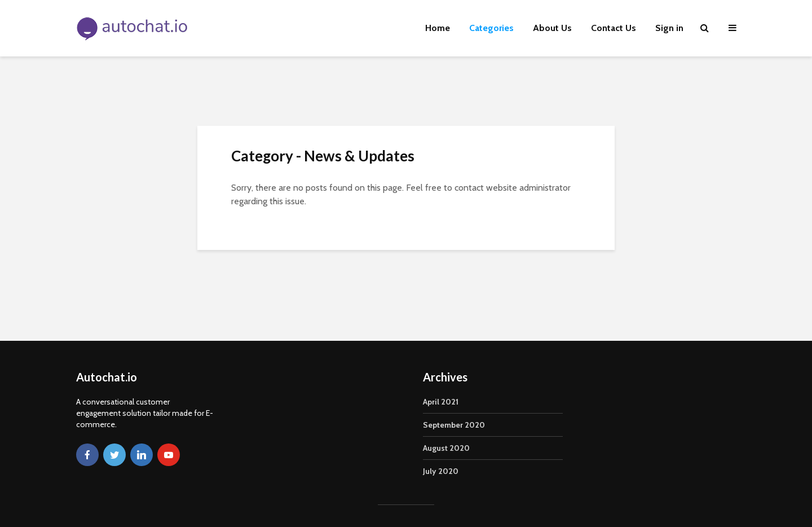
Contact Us (614, 28)
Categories (491, 28)
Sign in (669, 28)
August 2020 (446, 448)
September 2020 (454, 425)
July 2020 (441, 471)
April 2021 (441, 402)
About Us (552, 28)
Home (438, 28)
